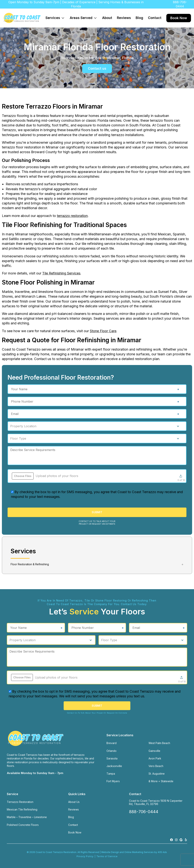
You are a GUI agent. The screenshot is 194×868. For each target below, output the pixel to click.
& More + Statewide (161, 781)
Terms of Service (107, 856)
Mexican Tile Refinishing (22, 809)
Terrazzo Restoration (20, 802)
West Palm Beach (159, 743)
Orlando (111, 751)
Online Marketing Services (139, 852)
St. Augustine (157, 774)
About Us (74, 802)
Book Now (179, 18)
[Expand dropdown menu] (63, 18)
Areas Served (84, 17)
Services (56, 17)
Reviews (124, 18)
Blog (139, 18)
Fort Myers (113, 781)
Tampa (111, 774)
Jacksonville (114, 766)
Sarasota (112, 758)
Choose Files (23, 476)
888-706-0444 (180, 4)
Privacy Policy (85, 856)
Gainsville (154, 751)
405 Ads (163, 852)
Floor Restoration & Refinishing (30, 564)
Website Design (110, 852)
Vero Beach (156, 766)
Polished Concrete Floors (23, 825)
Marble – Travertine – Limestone (27, 817)
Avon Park (155, 758)
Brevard (111, 743)
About (107, 18)
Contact (155, 18)
